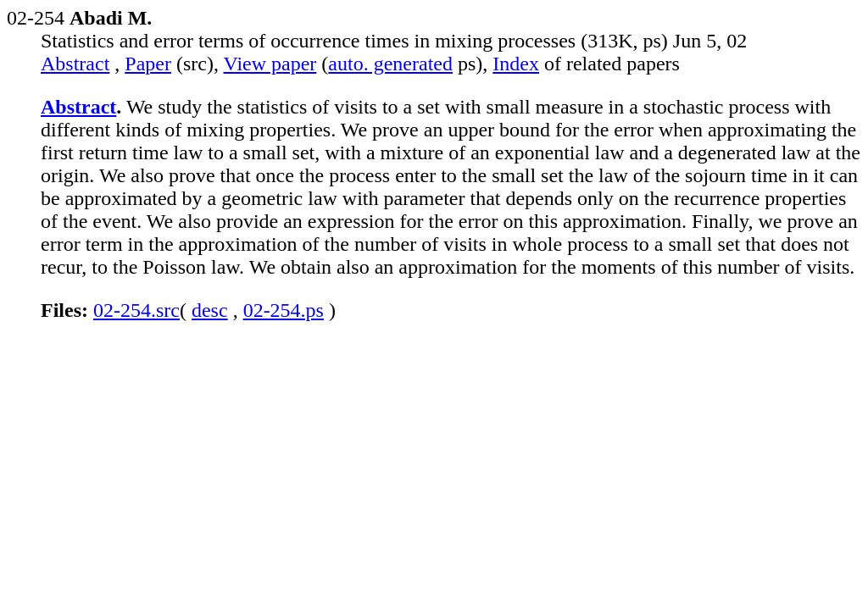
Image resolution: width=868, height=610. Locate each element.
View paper (270, 64)
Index (516, 64)
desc (210, 310)
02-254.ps (284, 310)
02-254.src (136, 310)
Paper (148, 64)
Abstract (75, 64)
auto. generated (390, 64)
